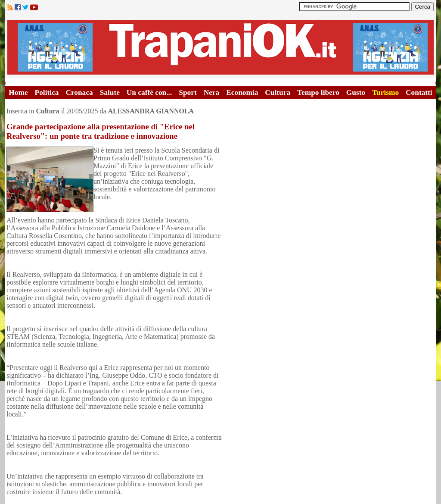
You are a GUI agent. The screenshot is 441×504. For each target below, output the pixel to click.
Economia (242, 92)
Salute (110, 92)
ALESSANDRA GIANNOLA (151, 111)
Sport (188, 92)
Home (18, 92)
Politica (47, 92)
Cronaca (79, 92)
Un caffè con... (149, 92)
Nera (212, 92)
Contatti (419, 92)
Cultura (278, 92)
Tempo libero (318, 92)
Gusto (356, 92)
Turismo (385, 92)
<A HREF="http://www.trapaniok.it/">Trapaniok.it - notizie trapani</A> (220, 47)
